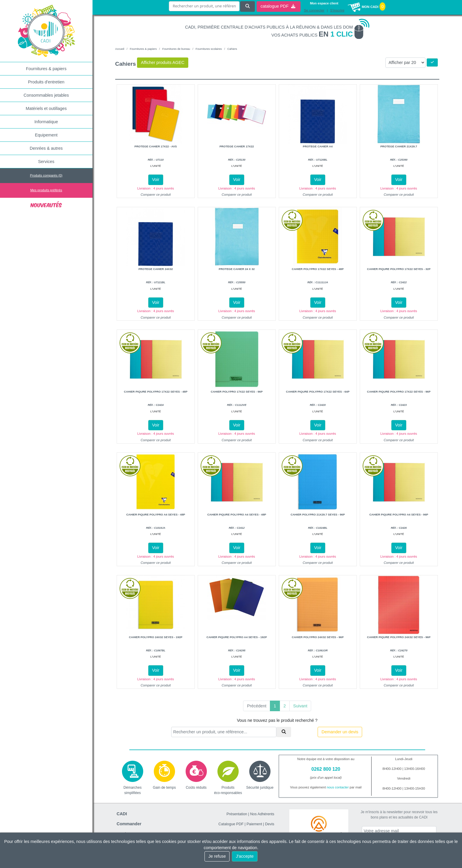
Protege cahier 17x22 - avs (156, 146)
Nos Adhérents (262, 814)
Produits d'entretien (46, 82)
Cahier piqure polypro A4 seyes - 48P (156, 514)
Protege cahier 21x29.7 (399, 146)
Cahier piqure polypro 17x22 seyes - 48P (156, 392)
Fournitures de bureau (176, 49)
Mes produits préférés (46, 190)
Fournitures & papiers (46, 69)
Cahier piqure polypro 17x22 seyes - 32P (399, 269)
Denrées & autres (46, 148)
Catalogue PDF (231, 824)
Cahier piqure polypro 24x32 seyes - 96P (399, 637)
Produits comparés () (46, 175)
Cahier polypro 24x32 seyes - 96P (318, 637)
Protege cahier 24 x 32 (237, 269)
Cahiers (232, 49)
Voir (156, 179)
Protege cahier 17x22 (237, 146)
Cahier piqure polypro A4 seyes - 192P (237, 637)
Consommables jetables (46, 95)
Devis (270, 824)
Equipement (46, 135)
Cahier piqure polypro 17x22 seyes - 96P (399, 392)
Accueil (120, 49)
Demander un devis (340, 732)
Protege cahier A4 (318, 146)
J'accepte (245, 856)
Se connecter (314, 10)
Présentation (237, 814)
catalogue (278, 6)
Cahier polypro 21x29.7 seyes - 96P (318, 514)
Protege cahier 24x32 (156, 269)
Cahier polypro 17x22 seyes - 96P (237, 392)
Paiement (254, 824)
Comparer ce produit (156, 195)
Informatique (46, 122)
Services (46, 162)
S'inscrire (337, 10)
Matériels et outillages (46, 108)
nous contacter (338, 787)
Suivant (300, 706)
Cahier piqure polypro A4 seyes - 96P (399, 514)
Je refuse (217, 856)
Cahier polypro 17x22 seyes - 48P (318, 269)
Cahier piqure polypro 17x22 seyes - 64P (318, 392)
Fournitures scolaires (209, 49)
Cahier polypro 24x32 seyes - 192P (156, 637)
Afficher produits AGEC (163, 62)
